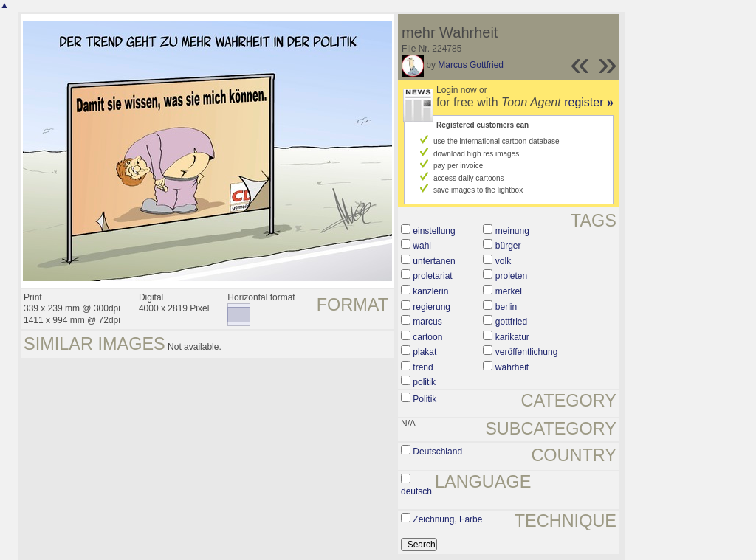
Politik (425, 399)
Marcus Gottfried (471, 65)
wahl (422, 246)
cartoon (427, 337)
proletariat (432, 276)
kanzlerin (430, 291)
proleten (511, 276)
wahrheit (512, 367)
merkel (509, 291)
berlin (506, 307)
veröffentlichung (527, 352)
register (589, 102)
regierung (432, 307)
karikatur (512, 337)
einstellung (434, 231)
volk (503, 261)
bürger (508, 246)
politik (424, 382)
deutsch (416, 491)
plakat (425, 352)
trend (423, 367)
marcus (427, 322)
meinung (512, 231)
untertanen (434, 261)
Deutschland (437, 452)
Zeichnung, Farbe (447, 519)
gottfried (511, 322)
